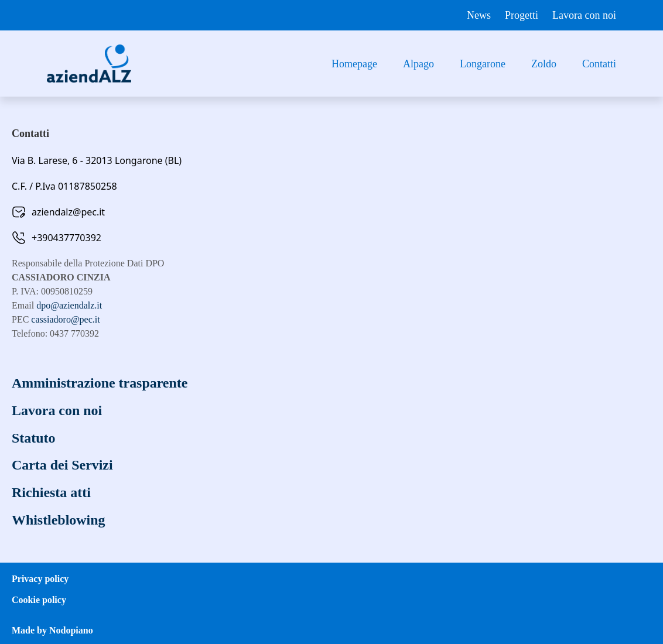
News (479, 15)
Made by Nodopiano (52, 627)
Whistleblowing (59, 518)
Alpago (418, 64)
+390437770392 (66, 238)
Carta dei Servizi (62, 464)
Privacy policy (40, 576)
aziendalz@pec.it (68, 212)
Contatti (599, 64)
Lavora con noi (584, 15)
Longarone (483, 64)
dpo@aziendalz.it (69, 305)
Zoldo (544, 64)
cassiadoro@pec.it (65, 319)
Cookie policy (39, 597)
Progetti (522, 15)
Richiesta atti (51, 491)
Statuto (34, 437)
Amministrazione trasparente (100, 383)
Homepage (354, 64)
